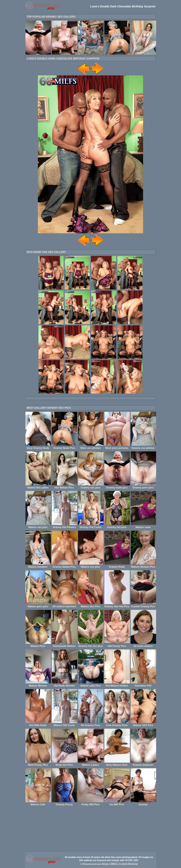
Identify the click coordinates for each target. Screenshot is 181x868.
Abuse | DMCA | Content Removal (120, 864)
